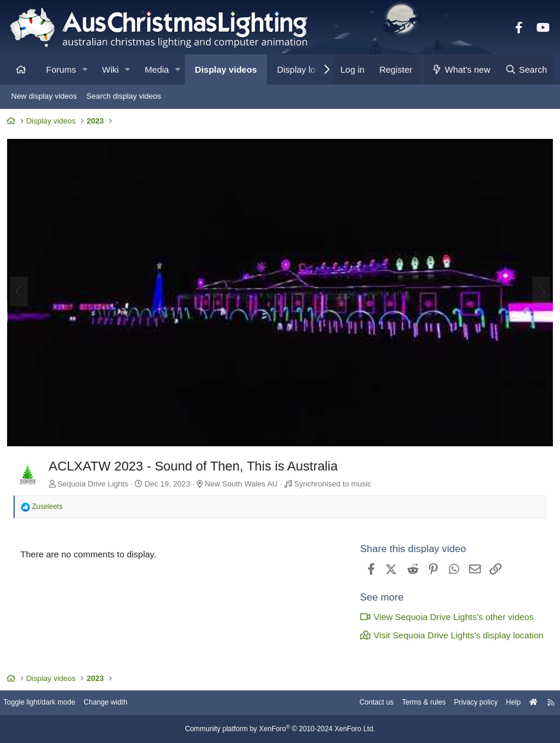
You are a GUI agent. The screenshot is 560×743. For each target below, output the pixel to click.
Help (504, 703)
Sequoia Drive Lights (96, 483)
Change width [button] (121, 703)
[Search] (526, 69)
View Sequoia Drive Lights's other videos (444, 617)
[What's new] (461, 69)
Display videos (226, 69)
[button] (85, 69)
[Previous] (21, 293)
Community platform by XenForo (280, 729)
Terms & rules (408, 703)
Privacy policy (464, 703)
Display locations (310, 69)
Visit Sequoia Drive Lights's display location (449, 635)
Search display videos (123, 96)
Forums (61, 69)
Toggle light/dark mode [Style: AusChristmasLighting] (50, 703)
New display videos (44, 96)
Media (157, 69)
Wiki (110, 69)
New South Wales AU (244, 483)
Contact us (358, 703)
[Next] (539, 293)
